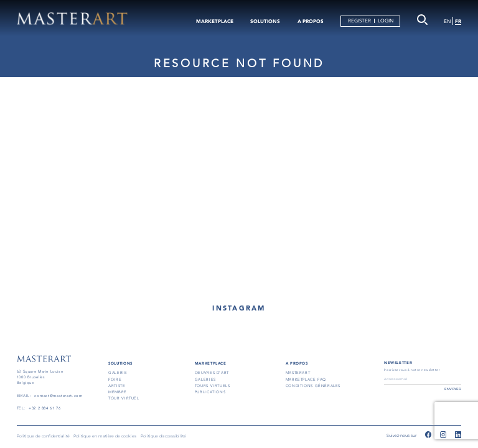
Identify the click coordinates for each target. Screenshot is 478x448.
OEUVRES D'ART (212, 373)
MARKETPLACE (215, 21)
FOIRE (115, 380)
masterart (298, 373)
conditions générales (313, 386)
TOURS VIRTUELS (213, 386)
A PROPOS (311, 21)
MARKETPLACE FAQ (306, 380)
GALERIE (118, 373)
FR (458, 21)
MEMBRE (118, 392)
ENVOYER (453, 389)
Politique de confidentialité (43, 436)
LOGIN (386, 21)
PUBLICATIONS (210, 392)
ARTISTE (117, 386)
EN (447, 21)
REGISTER (359, 21)
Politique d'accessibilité (163, 436)
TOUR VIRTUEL (124, 398)
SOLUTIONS (265, 21)
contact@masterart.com (58, 396)
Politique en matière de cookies (105, 436)
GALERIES (205, 380)
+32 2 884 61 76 (45, 408)
